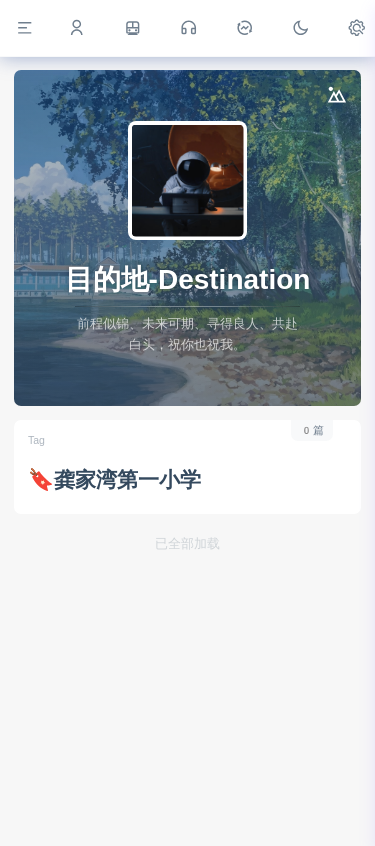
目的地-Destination (188, 279)
